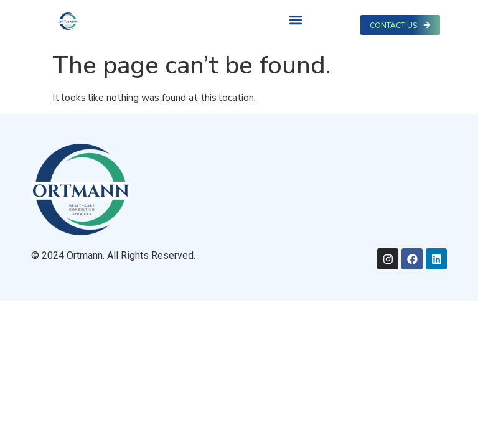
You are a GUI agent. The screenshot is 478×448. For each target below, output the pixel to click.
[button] (295, 20)
